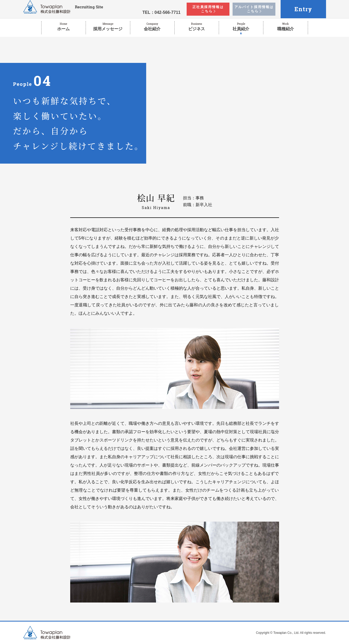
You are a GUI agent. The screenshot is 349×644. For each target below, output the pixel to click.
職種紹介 (286, 27)
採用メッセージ (108, 27)
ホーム (64, 27)
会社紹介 (152, 27)
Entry (303, 9)
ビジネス (197, 27)
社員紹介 (241, 27)
